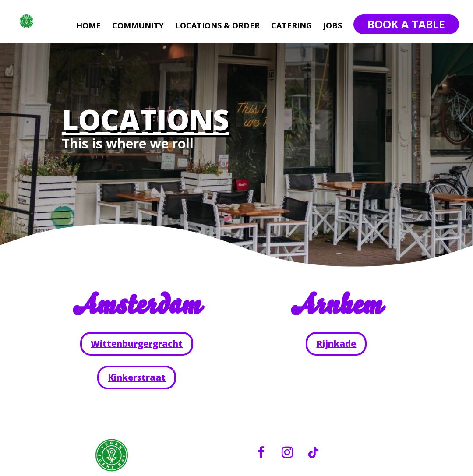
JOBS (333, 26)
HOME (88, 26)
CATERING (291, 26)
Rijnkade (336, 344)
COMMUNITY (138, 26)
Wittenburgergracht (137, 344)
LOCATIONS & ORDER (217, 26)
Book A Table (406, 24)
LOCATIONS (145, 120)
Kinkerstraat (137, 377)
